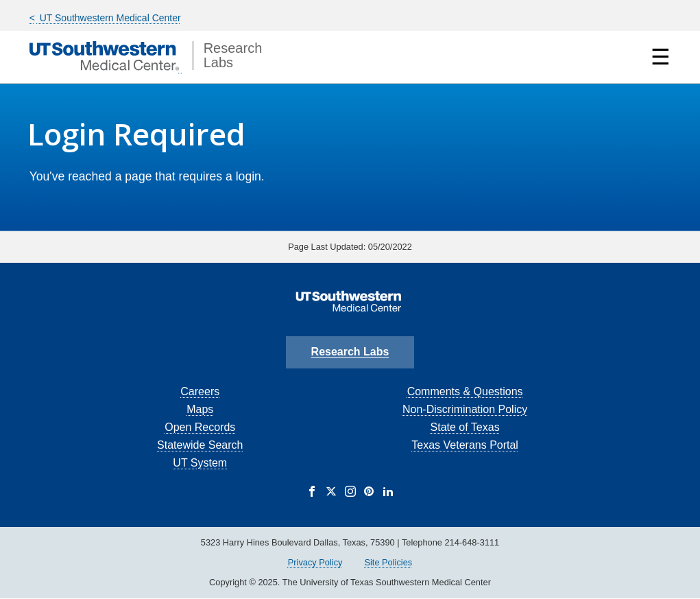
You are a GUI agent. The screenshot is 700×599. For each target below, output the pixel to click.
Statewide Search (200, 445)
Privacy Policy (315, 562)
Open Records (200, 427)
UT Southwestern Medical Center (109, 18)
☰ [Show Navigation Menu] (661, 57)
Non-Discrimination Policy (465, 409)
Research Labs (350, 352)
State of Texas (465, 427)
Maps (200, 409)
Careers (200, 391)
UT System (200, 463)
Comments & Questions (465, 391)
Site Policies (388, 562)
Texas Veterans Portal (465, 445)
